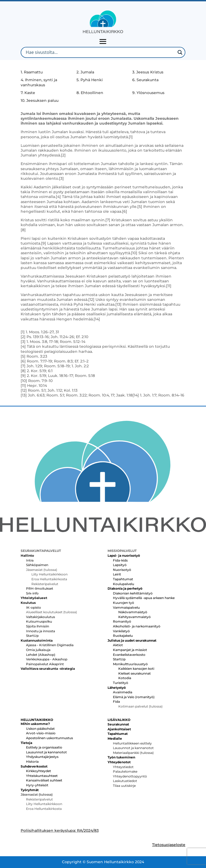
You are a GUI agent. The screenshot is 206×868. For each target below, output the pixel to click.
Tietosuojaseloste (169, 845)
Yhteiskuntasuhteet (42, 776)
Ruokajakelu (123, 636)
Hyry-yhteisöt (37, 785)
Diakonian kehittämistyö (133, 593)
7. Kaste (28, 93)
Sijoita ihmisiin (38, 626)
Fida (116, 701)
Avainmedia (123, 692)
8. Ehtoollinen (90, 93)
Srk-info (32, 593)
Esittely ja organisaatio (44, 747)
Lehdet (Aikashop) (41, 655)
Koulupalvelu (124, 584)
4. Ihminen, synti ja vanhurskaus (39, 82)
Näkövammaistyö (133, 612)
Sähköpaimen (37, 565)
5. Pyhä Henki (90, 80)
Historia (32, 762)
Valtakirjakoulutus (41, 617)
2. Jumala (85, 72)
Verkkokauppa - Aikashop (47, 659)
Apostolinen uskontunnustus (49, 738)
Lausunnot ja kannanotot (46, 752)
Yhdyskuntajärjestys (42, 757)
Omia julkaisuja (38, 650)
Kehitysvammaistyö (135, 617)
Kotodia (125, 678)
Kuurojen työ (124, 603)
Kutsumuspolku (39, 621)
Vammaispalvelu (126, 607)
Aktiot (118, 645)
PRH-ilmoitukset (40, 588)
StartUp (32, 636)
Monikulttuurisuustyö (130, 664)
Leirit (117, 574)
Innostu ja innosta (41, 631)
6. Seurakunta (145, 80)
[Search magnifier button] (180, 52)
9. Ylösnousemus (148, 93)
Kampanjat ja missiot (130, 650)
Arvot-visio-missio (41, 733)
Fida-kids (120, 560)
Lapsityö (120, 565)
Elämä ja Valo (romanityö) (134, 697)
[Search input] (100, 52)
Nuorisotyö (122, 570)
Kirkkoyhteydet (38, 771)
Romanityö (122, 621)
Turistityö (121, 683)
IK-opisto (34, 607)
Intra (30, 560)
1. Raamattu (32, 72)
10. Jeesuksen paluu (40, 100)
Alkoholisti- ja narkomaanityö (137, 626)
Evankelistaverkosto (129, 655)
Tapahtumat (123, 579)
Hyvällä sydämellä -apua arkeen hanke (144, 598)
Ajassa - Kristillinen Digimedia (50, 645)
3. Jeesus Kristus (148, 72)
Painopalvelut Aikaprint (45, 664)
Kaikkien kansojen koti (136, 669)
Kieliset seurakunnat (135, 673)
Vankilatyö (121, 631)
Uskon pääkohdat (40, 729)
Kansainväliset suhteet (44, 780)
